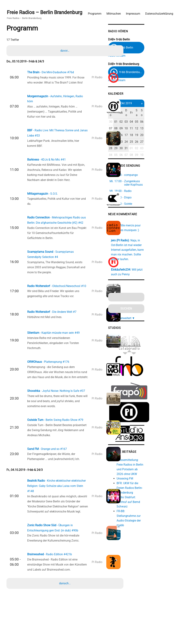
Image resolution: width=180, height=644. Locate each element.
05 (163, 122)
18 (157, 135)
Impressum (131, 12)
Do (151, 113)
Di (140, 113)
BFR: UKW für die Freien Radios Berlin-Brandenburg (155, 484)
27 (169, 142)
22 (140, 142)
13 (169, 129)
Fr (157, 113)
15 (140, 135)
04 (157, 122)
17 (151, 135)
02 (146, 122)
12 (163, 129)
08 (140, 129)
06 (169, 122)
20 (169, 135)
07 (134, 129)
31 (151, 149)
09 (146, 129)
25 (157, 142)
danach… (65, 605)
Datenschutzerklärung (157, 12)
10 (151, 129)
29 (140, 149)
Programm (93, 12)
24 (151, 142)
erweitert (153, 313)
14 (134, 135)
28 (134, 149)
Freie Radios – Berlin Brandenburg (46, 11)
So (169, 113)
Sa (163, 113)
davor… (65, 50)
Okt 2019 (151, 104)
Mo (134, 113)
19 (163, 135)
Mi (146, 113)
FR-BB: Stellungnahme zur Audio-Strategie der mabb (154, 507)
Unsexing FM (148, 475)
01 (140, 122)
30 (134, 122)
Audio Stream (140, 55)
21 (134, 142)
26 (163, 142)
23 (146, 142)
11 (157, 129)
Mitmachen (112, 12)
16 (146, 135)
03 (151, 122)
